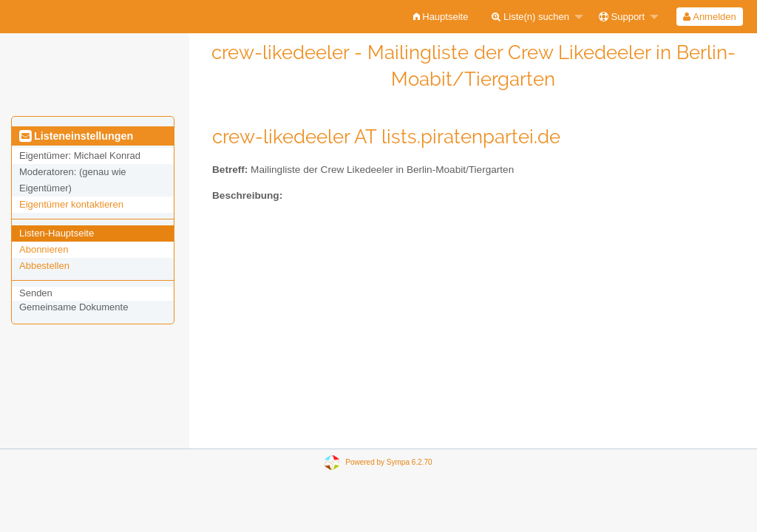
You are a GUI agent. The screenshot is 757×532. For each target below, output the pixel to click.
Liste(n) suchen (530, 17)
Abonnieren (44, 249)
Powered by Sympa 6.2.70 (388, 462)
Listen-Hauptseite (57, 233)
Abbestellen (44, 266)
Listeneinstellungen (76, 136)
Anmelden (709, 17)
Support (622, 17)
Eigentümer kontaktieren (71, 204)
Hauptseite (441, 17)
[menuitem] (441, 17)
